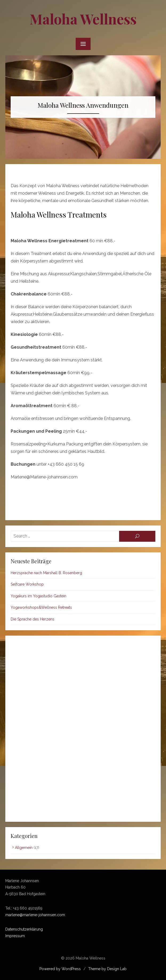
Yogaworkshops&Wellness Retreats (41, 607)
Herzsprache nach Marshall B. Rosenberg (46, 573)
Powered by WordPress (60, 969)
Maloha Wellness (83, 19)
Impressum (15, 936)
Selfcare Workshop (27, 584)
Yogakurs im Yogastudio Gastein (39, 596)
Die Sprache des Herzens (33, 619)
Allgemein (24, 848)
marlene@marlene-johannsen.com (35, 915)
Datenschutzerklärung (24, 929)
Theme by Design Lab (107, 969)
